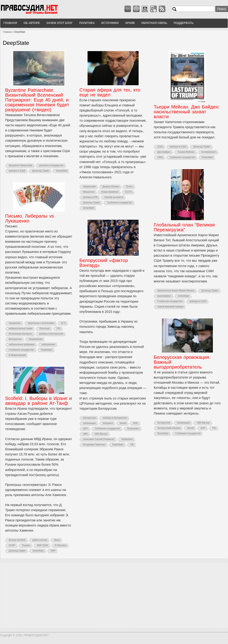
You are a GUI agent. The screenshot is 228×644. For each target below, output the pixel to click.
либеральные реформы (22, 345)
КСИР (12, 545)
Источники (110, 23)
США (160, 147)
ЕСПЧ (129, 192)
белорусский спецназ (169, 428)
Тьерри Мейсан (186, 152)
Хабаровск (127, 439)
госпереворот (208, 152)
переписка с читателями (41, 323)
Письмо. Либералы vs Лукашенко (29, 218)
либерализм (48, 345)
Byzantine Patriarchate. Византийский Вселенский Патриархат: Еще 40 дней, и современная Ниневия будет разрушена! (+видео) (37, 100)
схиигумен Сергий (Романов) (99, 439)
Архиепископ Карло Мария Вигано (176, 291)
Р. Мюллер (61, 545)
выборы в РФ (90, 197)
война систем (40, 540)
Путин (129, 187)
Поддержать (184, 23)
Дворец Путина (111, 187)
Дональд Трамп (41, 171)
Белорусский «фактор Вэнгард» (104, 263)
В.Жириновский (17, 355)
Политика (87, 23)
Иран (57, 540)
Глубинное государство (120, 203)
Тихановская (35, 339)
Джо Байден (164, 152)
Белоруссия (15, 339)
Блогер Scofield (17, 540)
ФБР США (42, 545)
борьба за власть (114, 197)
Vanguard (108, 423)
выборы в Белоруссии (51, 334)
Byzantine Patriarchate (21, 165)
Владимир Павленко (94, 445)
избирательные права (21, 329)
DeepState (62, 171)
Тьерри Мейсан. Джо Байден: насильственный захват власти (187, 112)
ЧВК (85, 434)
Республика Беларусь (21, 334)
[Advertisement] (114, 595)
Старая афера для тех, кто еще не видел (110, 92)
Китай (123, 423)
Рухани (26, 545)
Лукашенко (15, 323)
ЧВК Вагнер (101, 434)
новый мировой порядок (170, 307)
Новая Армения (110, 192)
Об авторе (32, 23)
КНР (136, 423)
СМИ (160, 157)
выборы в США (17, 171)
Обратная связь (154, 23)
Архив (130, 23)
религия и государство (51, 165)
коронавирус (164, 296)
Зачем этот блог (60, 23)
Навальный (89, 187)
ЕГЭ (63, 323)
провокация (89, 423)
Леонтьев (45, 329)
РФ (59, 329)
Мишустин (89, 192)
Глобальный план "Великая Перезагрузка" (184, 227)
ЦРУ (85, 429)
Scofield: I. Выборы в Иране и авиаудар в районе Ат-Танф (38, 401)
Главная (10, 23)
